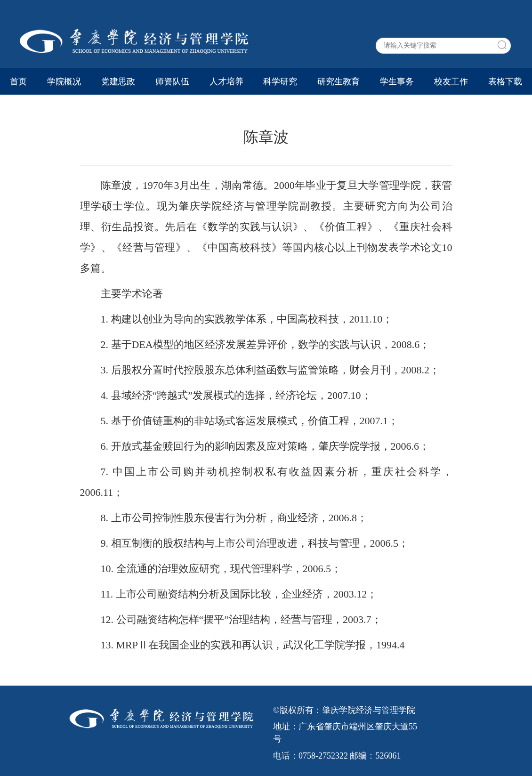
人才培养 (226, 81)
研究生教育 (339, 81)
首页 (18, 81)
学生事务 (397, 81)
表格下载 (505, 81)
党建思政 (118, 81)
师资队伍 (172, 81)
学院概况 (64, 81)
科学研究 (280, 81)
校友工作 (451, 81)
